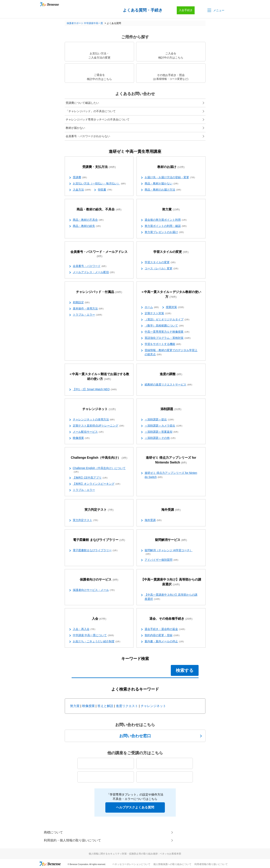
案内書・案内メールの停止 (164, 642)
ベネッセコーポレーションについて (131, 864)
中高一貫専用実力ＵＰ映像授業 (167, 332)
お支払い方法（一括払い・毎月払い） (99, 184)
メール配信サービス (88, 432)
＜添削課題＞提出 (159, 420)
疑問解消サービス (171, 540)
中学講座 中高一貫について (93, 635)
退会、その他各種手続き (171, 619)
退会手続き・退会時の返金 (165, 629)
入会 (99, 619)
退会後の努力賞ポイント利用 (166, 220)
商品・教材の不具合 (88, 220)
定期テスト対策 (158, 313)
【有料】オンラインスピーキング (97, 484)
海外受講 (171, 510)
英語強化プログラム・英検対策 (168, 338)
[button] (215, 10)
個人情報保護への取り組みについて (172, 864)
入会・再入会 (84, 629)
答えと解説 (105, 706)
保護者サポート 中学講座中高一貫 (85, 23)
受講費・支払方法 (99, 167)
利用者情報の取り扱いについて (211, 864)
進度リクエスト (127, 706)
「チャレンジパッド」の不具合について (91, 111)
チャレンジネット (99, 409)
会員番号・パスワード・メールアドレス (99, 254)
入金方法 (82, 190)
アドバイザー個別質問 (161, 560)
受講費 (80, 177)
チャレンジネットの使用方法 (94, 420)
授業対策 (175, 307)
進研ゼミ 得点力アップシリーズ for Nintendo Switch (171, 460)
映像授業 (81, 438)
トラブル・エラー (87, 315)
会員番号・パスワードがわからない (88, 136)
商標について (53, 832)
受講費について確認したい (82, 103)
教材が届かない (75, 128)
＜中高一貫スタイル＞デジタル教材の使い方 (171, 294)
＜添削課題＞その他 (160, 438)
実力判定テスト (99, 510)
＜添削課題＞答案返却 (161, 432)
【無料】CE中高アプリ (90, 478)
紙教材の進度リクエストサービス (168, 385)
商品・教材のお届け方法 (163, 190)
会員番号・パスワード (90, 266)
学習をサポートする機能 (163, 344)
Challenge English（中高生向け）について (99, 470)
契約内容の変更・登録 (162, 635)
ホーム (152, 307)
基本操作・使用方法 (88, 309)
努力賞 (171, 210)
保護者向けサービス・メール (94, 590)
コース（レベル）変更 (161, 269)
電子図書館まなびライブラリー (95, 550)
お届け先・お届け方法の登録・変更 (170, 177)
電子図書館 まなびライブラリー (99, 540)
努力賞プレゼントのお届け (164, 232)
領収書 (105, 190)
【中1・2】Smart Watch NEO (95, 389)
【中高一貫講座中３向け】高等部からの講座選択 (171, 582)
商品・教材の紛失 (87, 226)
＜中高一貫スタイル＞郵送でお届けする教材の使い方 (99, 377)
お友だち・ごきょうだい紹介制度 (97, 642)
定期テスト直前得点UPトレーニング (98, 426)
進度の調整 (171, 374)
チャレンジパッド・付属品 (99, 292)
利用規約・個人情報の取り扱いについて (72, 840)
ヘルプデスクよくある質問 (135, 807)
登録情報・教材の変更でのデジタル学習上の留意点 (171, 352)
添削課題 (171, 409)
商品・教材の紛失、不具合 (99, 210)
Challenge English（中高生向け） (99, 458)
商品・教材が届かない (161, 184)
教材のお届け (171, 167)
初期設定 (81, 302)
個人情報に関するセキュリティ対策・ (135, 854)
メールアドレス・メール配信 (94, 272)
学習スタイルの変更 (171, 252)
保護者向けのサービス (99, 580)
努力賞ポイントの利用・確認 (166, 226)
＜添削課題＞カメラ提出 (163, 426)
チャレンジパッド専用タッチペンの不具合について (98, 119)
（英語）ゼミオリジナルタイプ (167, 320)
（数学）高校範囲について (164, 326)
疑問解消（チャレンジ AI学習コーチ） (169, 552)
